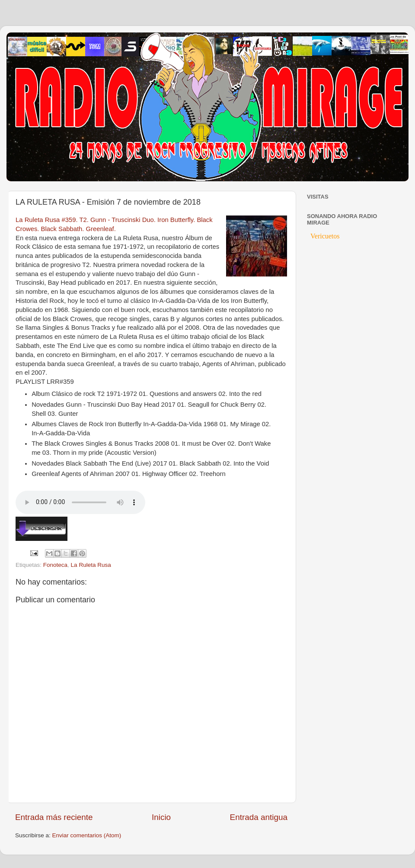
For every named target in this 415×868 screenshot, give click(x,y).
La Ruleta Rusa (91, 565)
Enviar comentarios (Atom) (87, 835)
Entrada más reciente (54, 817)
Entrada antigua (259, 817)
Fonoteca (55, 565)
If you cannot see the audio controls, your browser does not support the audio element (80, 502)
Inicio (161, 817)
